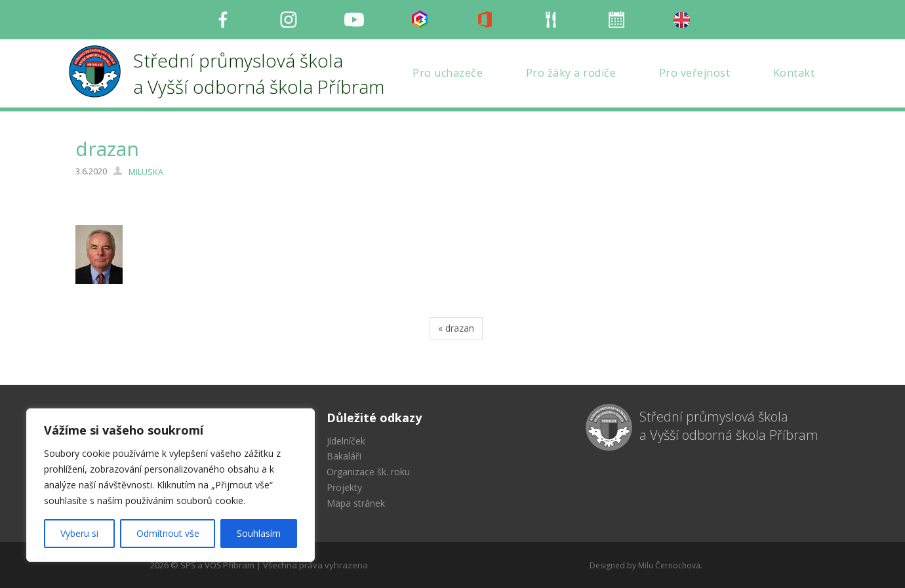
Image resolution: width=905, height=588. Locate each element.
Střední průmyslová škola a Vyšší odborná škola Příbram (729, 426)
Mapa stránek (356, 503)
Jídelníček (346, 441)
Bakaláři (344, 456)
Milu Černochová (669, 565)
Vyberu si (79, 533)
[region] (171, 485)
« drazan (456, 328)
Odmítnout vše (168, 533)
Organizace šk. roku (368, 472)
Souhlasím (259, 533)
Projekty (344, 487)
